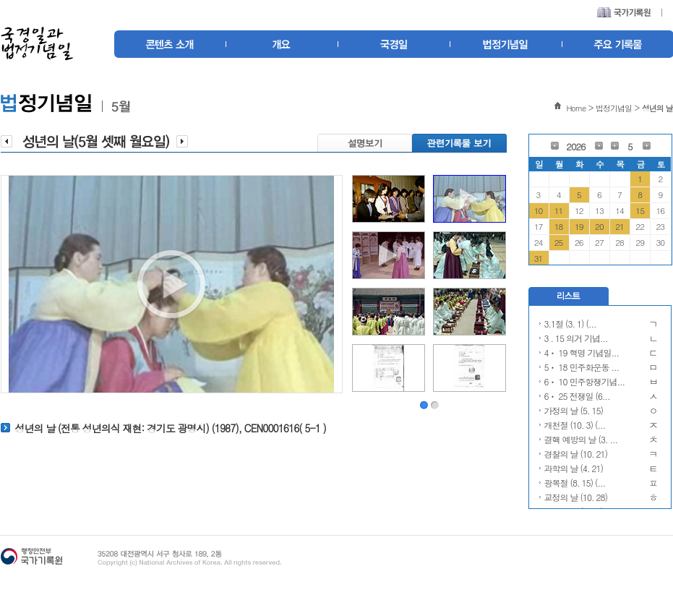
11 (559, 210)
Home (576, 108)
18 (559, 226)
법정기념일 (614, 108)
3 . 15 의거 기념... (576, 338)
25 (559, 242)
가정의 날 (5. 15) (574, 410)
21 (620, 226)
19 (579, 226)
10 (539, 210)
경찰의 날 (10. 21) (576, 454)
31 (539, 258)
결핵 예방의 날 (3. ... (581, 439)
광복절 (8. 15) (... (575, 483)
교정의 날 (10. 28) (576, 497)
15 (640, 210)
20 (599, 226)
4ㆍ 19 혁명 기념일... (582, 352)
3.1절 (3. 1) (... (570, 324)
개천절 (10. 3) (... (575, 425)
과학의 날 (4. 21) (574, 468)
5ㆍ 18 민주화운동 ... (582, 367)
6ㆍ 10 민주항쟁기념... (585, 381)
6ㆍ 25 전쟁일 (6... (577, 396)
